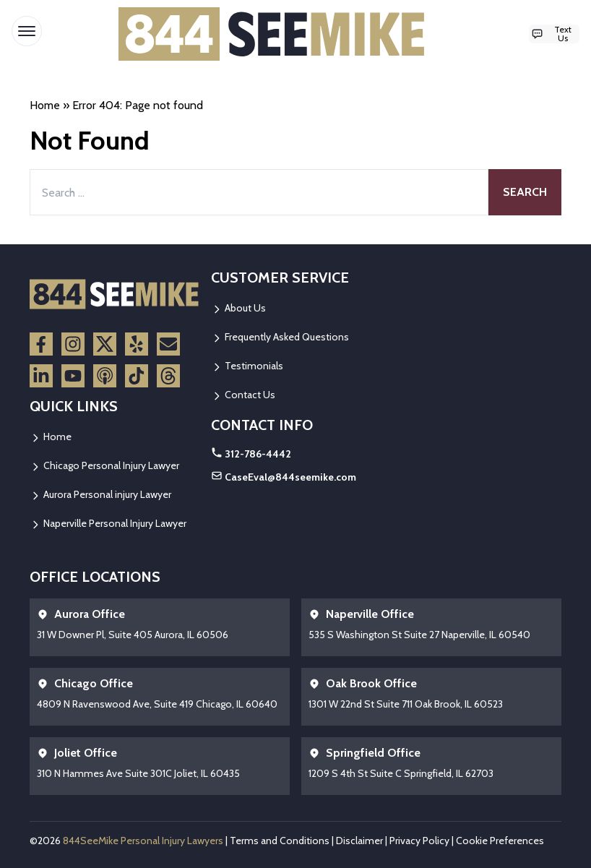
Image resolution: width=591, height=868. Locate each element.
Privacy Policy (419, 841)
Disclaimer (359, 841)
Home (45, 105)
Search (525, 192)
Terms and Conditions (280, 841)
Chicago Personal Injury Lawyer (104, 465)
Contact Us (243, 395)
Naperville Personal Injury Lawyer (108, 523)
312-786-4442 (258, 454)
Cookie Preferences (500, 841)
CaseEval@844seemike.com (290, 477)
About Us (238, 308)
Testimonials (247, 366)
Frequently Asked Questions (280, 337)
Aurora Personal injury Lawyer (100, 494)
